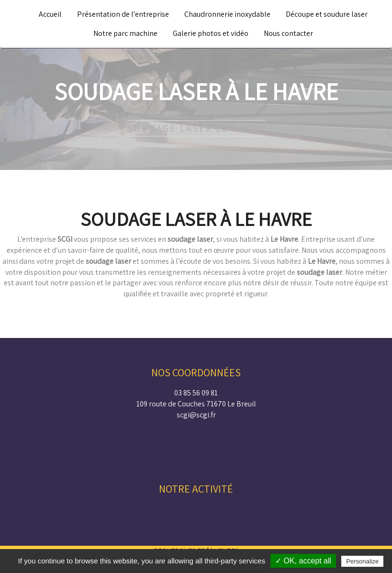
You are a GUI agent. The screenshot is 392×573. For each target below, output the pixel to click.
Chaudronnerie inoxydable (227, 14)
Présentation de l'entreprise (123, 14)
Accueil (50, 14)
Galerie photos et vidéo (211, 33)
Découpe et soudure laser (327, 14)
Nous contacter (288, 33)
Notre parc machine (125, 33)
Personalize (362, 561)
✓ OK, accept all (303, 561)
